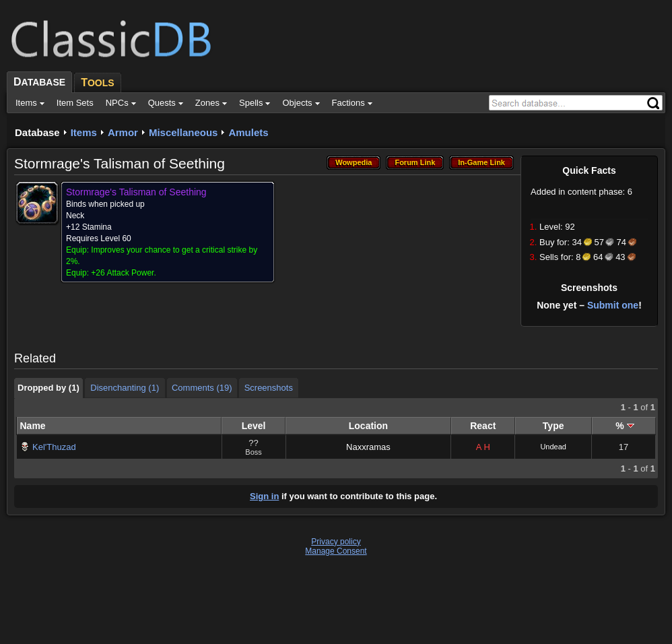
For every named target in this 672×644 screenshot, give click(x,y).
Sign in (264, 496)
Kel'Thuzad (54, 447)
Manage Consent (336, 551)
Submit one (613, 305)
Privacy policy (336, 542)
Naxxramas (368, 447)
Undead (553, 447)
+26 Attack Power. (123, 273)
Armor (123, 132)
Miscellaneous (183, 132)
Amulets (248, 132)
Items (84, 132)
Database (37, 132)
